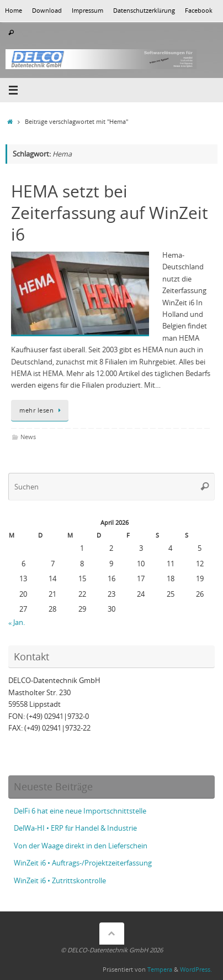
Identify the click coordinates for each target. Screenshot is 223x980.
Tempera (160, 969)
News (28, 437)
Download (47, 11)
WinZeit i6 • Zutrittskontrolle (60, 881)
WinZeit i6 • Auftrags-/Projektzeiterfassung (83, 863)
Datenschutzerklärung (144, 11)
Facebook (199, 11)
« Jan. (17, 622)
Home (14, 11)
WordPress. (196, 969)
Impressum (87, 11)
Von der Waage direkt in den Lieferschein (81, 846)
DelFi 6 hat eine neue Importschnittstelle (80, 811)
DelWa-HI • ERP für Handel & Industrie (75, 828)
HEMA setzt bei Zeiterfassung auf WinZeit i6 (110, 213)
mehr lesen (42, 410)
